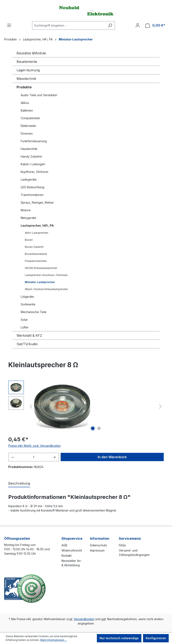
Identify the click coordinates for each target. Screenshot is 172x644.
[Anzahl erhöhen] (55, 457)
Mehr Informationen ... (54, 640)
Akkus (25, 103)
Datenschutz (99, 545)
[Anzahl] (34, 457)
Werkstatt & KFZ (29, 335)
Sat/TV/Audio (27, 344)
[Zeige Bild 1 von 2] (93, 428)
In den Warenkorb (112, 457)
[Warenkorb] (155, 25)
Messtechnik (26, 79)
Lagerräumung (28, 70)
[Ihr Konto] (138, 25)
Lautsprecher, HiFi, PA (37, 225)
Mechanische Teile (34, 312)
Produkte (24, 87)
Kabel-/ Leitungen (33, 164)
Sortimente (28, 304)
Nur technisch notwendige (119, 638)
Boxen (29, 240)
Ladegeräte (29, 179)
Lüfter (25, 327)
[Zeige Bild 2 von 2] (99, 428)
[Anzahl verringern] (13, 457)
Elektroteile (28, 126)
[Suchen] (110, 25)
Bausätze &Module (31, 53)
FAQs (122, 545)
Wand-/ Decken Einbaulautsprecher (46, 289)
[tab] (19, 484)
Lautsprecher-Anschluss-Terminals (46, 275)
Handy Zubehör (31, 156)
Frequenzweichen (36, 261)
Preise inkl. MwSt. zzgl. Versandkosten (34, 446)
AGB (64, 545)
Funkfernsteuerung (34, 141)
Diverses (27, 133)
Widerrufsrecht (72, 550)
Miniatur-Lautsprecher (40, 282)
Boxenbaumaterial (36, 254)
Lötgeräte (27, 297)
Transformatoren (32, 195)
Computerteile (30, 118)
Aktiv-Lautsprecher (37, 233)
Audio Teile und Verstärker (39, 95)
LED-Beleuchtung (32, 187)
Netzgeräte (28, 218)
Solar (24, 320)
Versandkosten (84, 619)
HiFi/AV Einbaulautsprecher (41, 268)
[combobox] (69, 25)
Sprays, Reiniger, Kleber (37, 202)
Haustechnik (29, 149)
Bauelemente (27, 62)
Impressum (97, 550)
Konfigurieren (156, 638)
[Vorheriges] (31, 406)
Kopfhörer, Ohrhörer (35, 172)
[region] (86, 406)
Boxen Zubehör (34, 247)
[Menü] (9, 25)
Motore (26, 210)
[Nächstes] (160, 406)
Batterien (27, 110)
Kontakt (67, 556)
